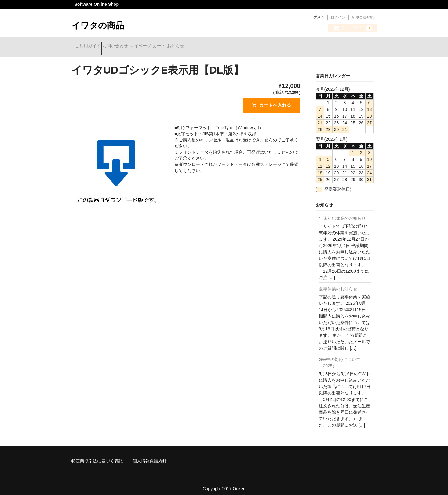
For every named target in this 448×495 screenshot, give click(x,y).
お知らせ (222, 46)
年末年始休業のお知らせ (342, 214)
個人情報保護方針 (150, 456)
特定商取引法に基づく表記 (97, 456)
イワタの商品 (98, 25)
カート (194, 46)
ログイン (338, 17)
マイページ (165, 46)
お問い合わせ (129, 46)
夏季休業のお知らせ (338, 284)
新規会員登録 (363, 17)
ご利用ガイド (90, 46)
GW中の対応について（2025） (340, 358)
